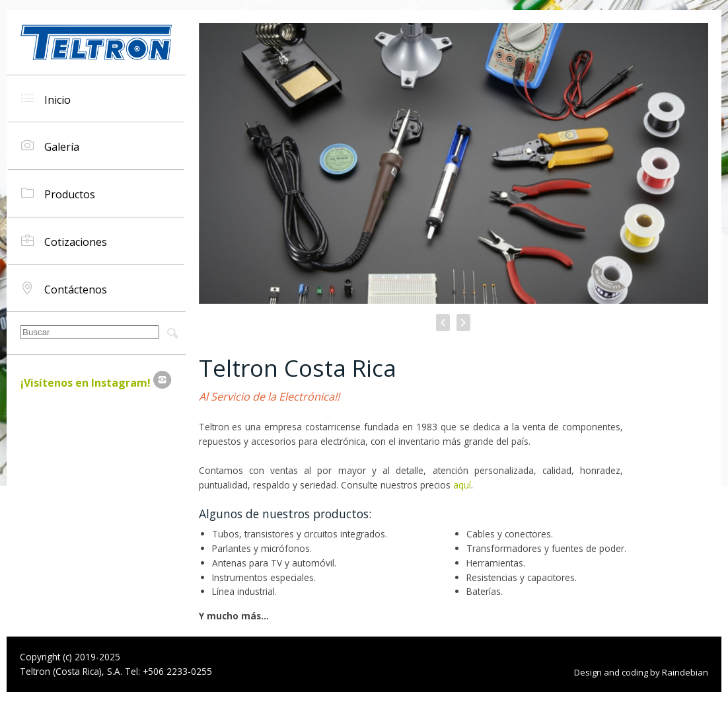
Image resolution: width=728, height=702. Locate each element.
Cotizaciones (64, 241)
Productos (58, 193)
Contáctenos (64, 289)
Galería (50, 146)
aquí (462, 485)
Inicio (46, 99)
